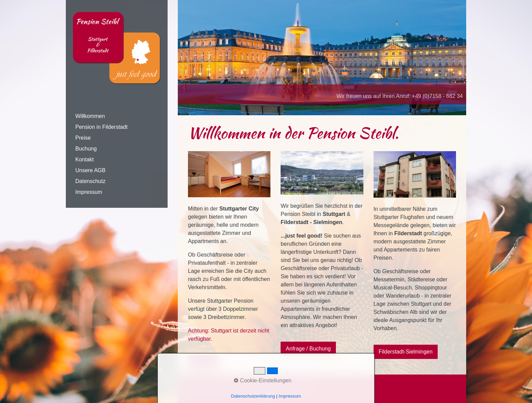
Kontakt (84, 159)
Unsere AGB (90, 170)
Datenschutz (90, 181)
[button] (203, 362)
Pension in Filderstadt (101, 127)
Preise (83, 138)
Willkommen (90, 116)
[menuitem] (117, 116)
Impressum (89, 192)
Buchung (86, 149)
